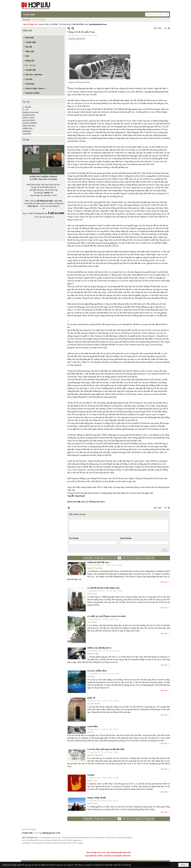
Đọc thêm (164, 582)
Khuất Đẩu (27, 134)
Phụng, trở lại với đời (96, 798)
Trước (159, 28)
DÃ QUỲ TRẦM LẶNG (97, 671)
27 (115, 558)
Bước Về (91, 698)
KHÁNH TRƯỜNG (30, 123)
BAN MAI (91, 677)
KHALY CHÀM (28, 118)
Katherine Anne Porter (31, 112)
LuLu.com (58, 201)
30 (128, 558)
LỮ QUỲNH (92, 594)
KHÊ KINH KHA (29, 126)
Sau (166, 28)
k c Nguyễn (27, 107)
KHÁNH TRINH (29, 120)
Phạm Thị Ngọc (93, 654)
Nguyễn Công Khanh (77, 39)
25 (107, 558)
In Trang (69, 508)
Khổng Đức (27, 131)
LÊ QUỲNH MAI (94, 704)
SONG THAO (92, 781)
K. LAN (25, 110)
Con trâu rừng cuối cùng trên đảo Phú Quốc (106, 749)
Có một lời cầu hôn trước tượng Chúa (103, 588)
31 (132, 558)
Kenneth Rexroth (29, 115)
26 (111, 558)
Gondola (91, 775)
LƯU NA (91, 732)
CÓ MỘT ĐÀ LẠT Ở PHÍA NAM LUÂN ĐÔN (107, 616)
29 (124, 558)
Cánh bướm (92, 726)
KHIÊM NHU (28, 128)
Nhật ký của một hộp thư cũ (99, 648)
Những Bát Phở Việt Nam (98, 562)
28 (119, 558)
